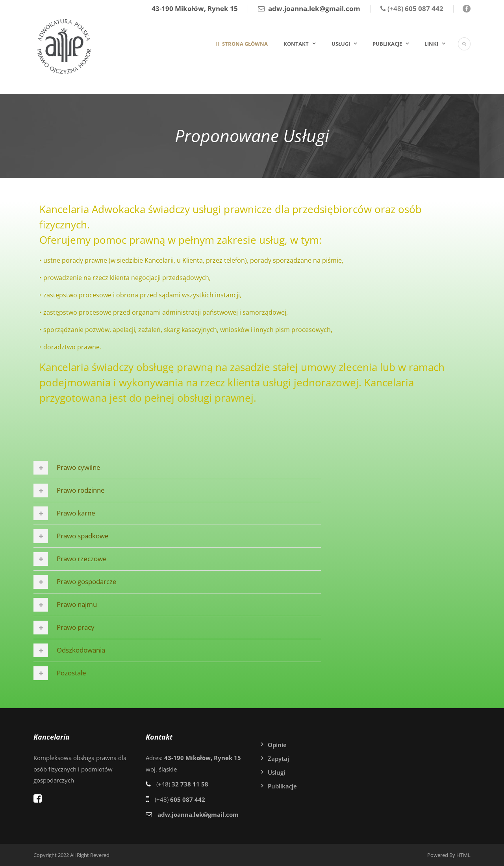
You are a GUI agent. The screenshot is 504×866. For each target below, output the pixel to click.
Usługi (341, 44)
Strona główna (244, 44)
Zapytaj (278, 758)
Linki (431, 44)
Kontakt (296, 44)
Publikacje (387, 44)
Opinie (277, 745)
